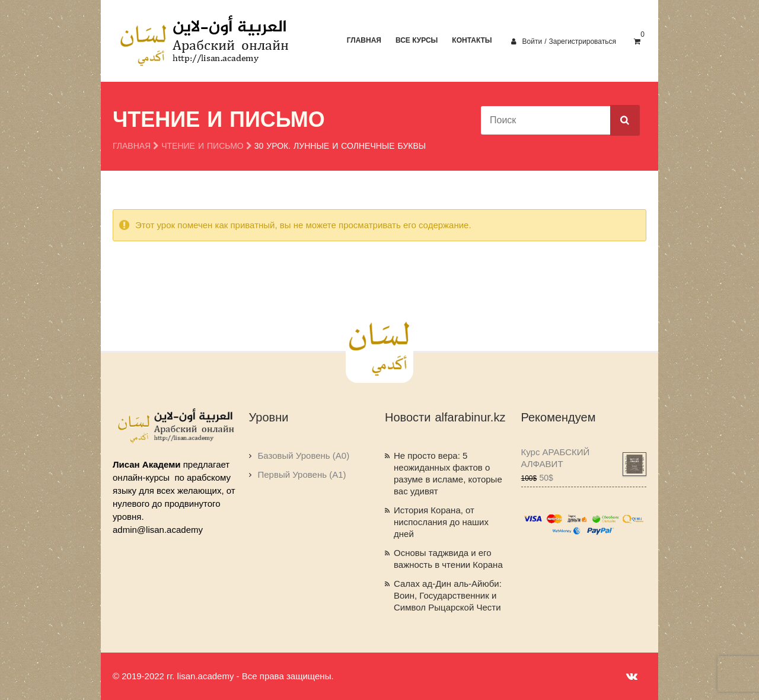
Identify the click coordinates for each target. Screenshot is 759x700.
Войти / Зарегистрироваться (564, 41)
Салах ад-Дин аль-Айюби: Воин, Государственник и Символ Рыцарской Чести (448, 595)
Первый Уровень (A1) (302, 474)
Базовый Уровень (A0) (304, 456)
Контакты (472, 40)
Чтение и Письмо (202, 146)
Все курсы (417, 40)
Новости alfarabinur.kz (445, 417)
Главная (364, 40)
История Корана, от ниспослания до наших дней (441, 522)
